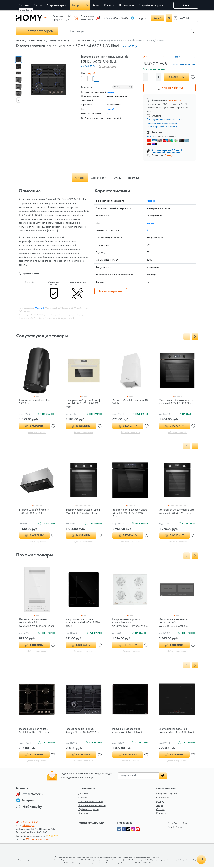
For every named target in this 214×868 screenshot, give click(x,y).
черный (111, 109)
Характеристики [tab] (98, 178)
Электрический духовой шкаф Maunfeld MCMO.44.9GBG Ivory (80, 403)
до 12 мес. (151, 136)
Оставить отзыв (108, 66)
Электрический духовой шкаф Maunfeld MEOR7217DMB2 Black (127, 513)
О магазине (163, 799)
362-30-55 (115, 18)
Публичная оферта (88, 811)
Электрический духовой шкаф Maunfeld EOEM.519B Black (176, 513)
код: (130, 46)
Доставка (83, 795)
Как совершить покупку (91, 803)
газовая (111, 92)
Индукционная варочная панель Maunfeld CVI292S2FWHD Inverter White (34, 625)
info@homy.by (32, 808)
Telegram (142, 18)
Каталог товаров (37, 31)
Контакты (161, 815)
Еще (156, 18)
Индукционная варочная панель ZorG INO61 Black (128, 731)
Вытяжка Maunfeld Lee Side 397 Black (35, 402)
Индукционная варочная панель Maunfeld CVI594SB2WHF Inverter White (127, 625)
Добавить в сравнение (154, 57)
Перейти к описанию (123, 87)
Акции (160, 807)
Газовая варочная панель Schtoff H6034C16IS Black (34, 731)
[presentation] (19, 100)
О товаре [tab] (75, 178)
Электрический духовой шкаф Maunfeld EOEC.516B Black (82, 513)
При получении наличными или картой (164, 119)
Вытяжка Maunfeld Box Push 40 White (129, 402)
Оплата (82, 799)
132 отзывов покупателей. (38, 840)
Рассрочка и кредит (167, 795)
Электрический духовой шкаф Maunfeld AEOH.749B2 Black (177, 403)
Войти (186, 5)
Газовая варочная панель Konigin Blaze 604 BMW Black (80, 733)
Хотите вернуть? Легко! (167, 150)
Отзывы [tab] (119, 178)
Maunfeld (39, 308)
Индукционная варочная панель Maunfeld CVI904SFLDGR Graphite (174, 623)
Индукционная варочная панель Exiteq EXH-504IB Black (174, 733)
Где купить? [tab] (138, 178)
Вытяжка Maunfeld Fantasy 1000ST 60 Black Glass (34, 511)
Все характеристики (111, 291)
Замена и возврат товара (92, 807)
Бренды (160, 803)
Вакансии (83, 815)
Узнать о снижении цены (184, 64)
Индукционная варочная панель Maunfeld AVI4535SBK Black (83, 623)
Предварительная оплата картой (162, 123)
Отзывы (160, 811)
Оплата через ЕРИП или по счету (162, 126)
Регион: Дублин (26, 10)
